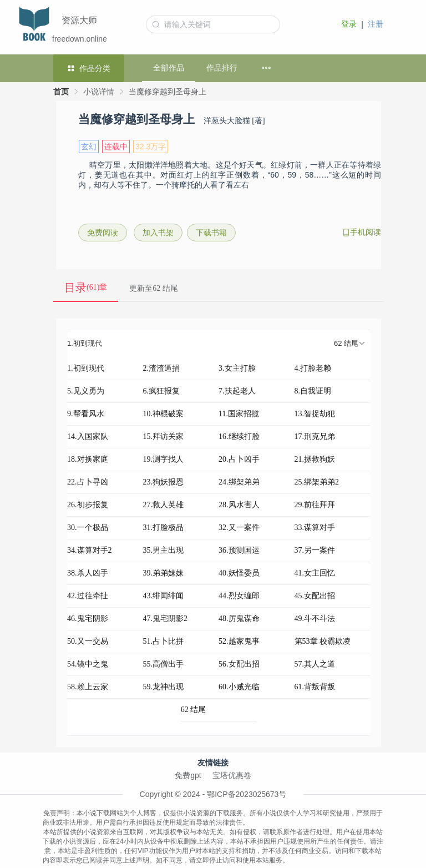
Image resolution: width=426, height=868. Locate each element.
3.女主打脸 (237, 368)
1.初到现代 (86, 368)
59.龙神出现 (164, 687)
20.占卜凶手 (239, 459)
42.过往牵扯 (88, 596)
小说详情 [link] (99, 92)
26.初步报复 (88, 505)
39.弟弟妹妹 (164, 573)
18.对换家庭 (88, 459)
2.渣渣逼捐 (162, 368)
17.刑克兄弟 (315, 436)
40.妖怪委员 (239, 573)
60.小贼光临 (239, 687)
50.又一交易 (88, 641)
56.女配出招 (239, 664)
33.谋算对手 (315, 528)
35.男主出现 (164, 550)
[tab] (219, 344)
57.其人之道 (315, 664)
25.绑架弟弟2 (317, 482)
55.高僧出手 (164, 664)
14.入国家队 (88, 436)
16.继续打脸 (239, 436)
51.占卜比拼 (164, 641)
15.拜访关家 (164, 436)
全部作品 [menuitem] (169, 68)
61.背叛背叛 (315, 687)
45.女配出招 (315, 596)
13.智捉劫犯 (315, 414)
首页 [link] (61, 92)
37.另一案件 (315, 550)
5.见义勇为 (86, 391)
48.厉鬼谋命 (239, 619)
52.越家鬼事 (239, 641)
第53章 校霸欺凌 (323, 641)
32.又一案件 (239, 528)
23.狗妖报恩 (164, 482)
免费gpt (188, 775)
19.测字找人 (164, 459)
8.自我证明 (313, 391)
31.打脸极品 (164, 528)
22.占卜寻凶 (88, 482)
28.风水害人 (239, 505)
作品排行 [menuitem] (222, 68)
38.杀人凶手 (88, 573)
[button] (219, 344)
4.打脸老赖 (313, 368)
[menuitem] (273, 68)
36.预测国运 (239, 550)
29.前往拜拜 (315, 505)
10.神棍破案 (164, 414)
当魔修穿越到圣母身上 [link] (168, 92)
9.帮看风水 (86, 414)
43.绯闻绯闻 (164, 596)
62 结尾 (194, 710)
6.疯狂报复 (162, 391)
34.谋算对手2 (90, 550)
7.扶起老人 (237, 391)
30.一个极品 (88, 528)
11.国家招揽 (239, 414)
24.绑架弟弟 (239, 482)
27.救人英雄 (164, 505)
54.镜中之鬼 (88, 664)
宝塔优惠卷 (232, 775)
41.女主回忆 (315, 573)
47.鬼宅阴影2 (166, 619)
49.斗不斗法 (315, 619)
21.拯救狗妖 (315, 459)
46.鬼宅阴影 (88, 619)
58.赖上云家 (88, 687)
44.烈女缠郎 (239, 596)
